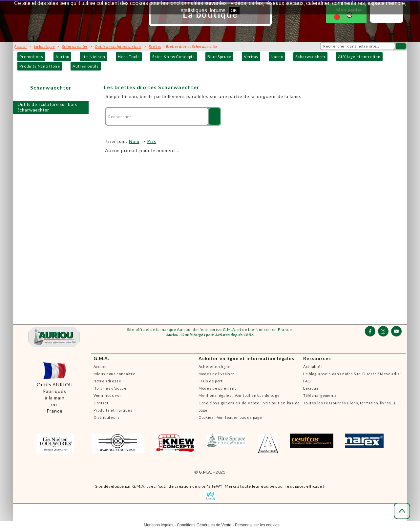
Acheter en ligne (215, 366)
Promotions (31, 57)
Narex (277, 57)
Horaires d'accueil (111, 388)
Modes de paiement (217, 388)
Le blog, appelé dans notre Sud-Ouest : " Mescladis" (352, 374)
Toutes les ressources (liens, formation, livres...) (349, 403)
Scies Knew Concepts (174, 57)
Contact (101, 403)
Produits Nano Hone (40, 66)
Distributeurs (107, 417)
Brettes (155, 46)
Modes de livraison (217, 374)
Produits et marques (113, 410)
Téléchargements (320, 395)
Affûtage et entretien (359, 57)
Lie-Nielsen (93, 57)
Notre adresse (107, 381)
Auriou (62, 57)
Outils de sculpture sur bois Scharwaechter (47, 107)
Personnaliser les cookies (257, 525)
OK (234, 10)
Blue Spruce (219, 57)
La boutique (44, 46)
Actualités (313, 366)
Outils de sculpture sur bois (118, 46)
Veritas (251, 57)
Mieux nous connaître (114, 374)
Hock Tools (129, 57)
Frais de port (211, 381)
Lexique (311, 388)
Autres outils (86, 66)
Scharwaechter (310, 57)
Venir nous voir (108, 395)
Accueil (101, 366)
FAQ (307, 381)
